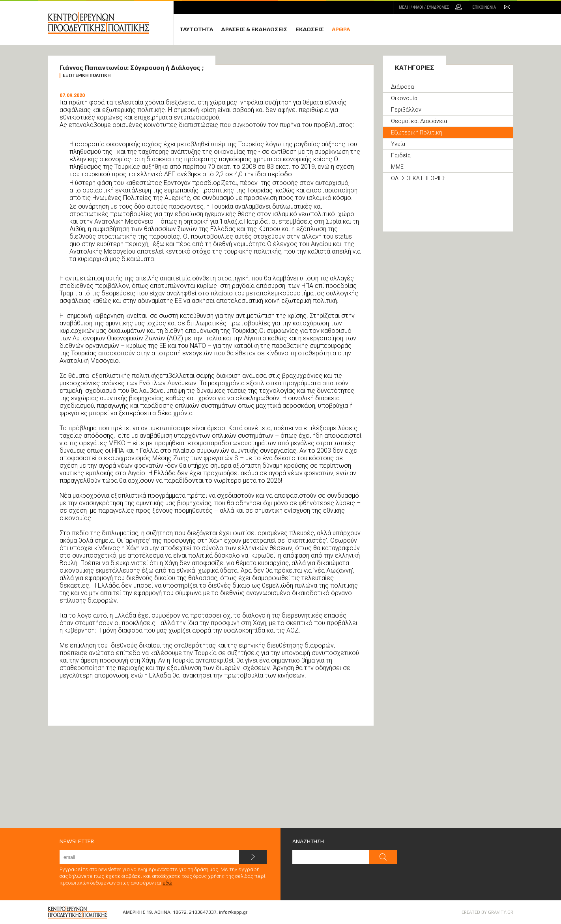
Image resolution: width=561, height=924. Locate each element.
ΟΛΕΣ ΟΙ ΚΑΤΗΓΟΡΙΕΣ (418, 178)
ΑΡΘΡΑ (341, 29)
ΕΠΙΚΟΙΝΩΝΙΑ (484, 7)
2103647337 (203, 912)
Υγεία (398, 144)
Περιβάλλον (406, 110)
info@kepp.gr (233, 912)
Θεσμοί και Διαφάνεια (419, 121)
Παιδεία (401, 155)
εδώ (167, 883)
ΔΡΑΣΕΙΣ (254, 29)
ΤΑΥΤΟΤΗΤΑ (196, 29)
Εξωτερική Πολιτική (417, 133)
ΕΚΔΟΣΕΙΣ (310, 29)
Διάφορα (402, 87)
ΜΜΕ (397, 167)
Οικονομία (404, 98)
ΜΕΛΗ (424, 7)
